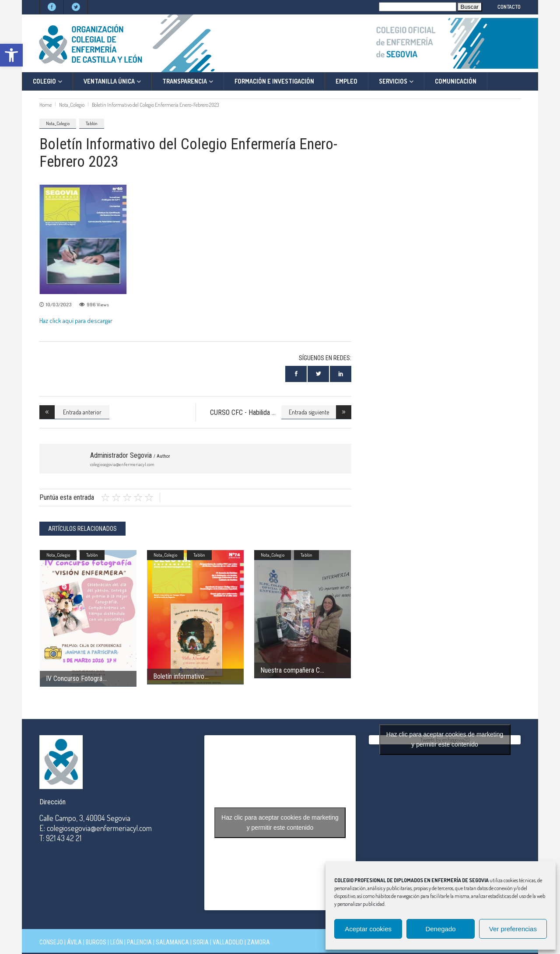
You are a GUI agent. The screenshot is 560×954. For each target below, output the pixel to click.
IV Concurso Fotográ (74, 679)
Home (45, 105)
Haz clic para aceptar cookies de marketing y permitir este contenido (280, 822)
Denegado (440, 929)
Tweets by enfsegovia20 (445, 740)
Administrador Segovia (130, 455)
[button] (11, 55)
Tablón (92, 123)
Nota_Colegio (72, 105)
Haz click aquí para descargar (76, 321)
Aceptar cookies (368, 929)
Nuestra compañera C (290, 670)
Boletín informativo (179, 676)
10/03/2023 (59, 305)
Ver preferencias (513, 929)
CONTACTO (509, 7)
